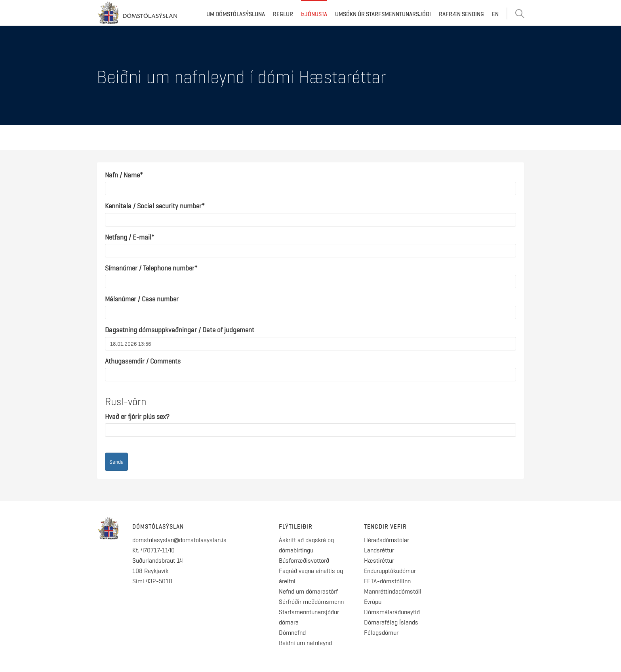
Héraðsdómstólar (387, 540)
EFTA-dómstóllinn (387, 581)
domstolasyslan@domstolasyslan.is (179, 540)
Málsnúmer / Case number (142, 299)
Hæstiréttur (379, 561)
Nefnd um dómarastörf (308, 591)
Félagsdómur (381, 633)
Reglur (283, 14)
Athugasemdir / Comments (143, 361)
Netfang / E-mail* (130, 237)
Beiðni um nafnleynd (305, 643)
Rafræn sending (461, 14)
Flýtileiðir (296, 527)
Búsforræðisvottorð (304, 561)
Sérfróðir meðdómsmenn (311, 602)
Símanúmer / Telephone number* (151, 268)
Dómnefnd (292, 633)
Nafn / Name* (124, 175)
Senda (116, 462)
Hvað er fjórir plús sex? (137, 417)
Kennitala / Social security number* (155, 206)
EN (495, 14)
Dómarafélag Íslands (391, 622)
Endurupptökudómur (390, 571)
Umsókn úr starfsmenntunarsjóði (383, 14)
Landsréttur (379, 550)
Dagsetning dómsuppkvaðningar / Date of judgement (180, 330)
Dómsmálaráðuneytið (392, 612)
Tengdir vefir (385, 527)
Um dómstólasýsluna (236, 14)
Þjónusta (314, 14)
